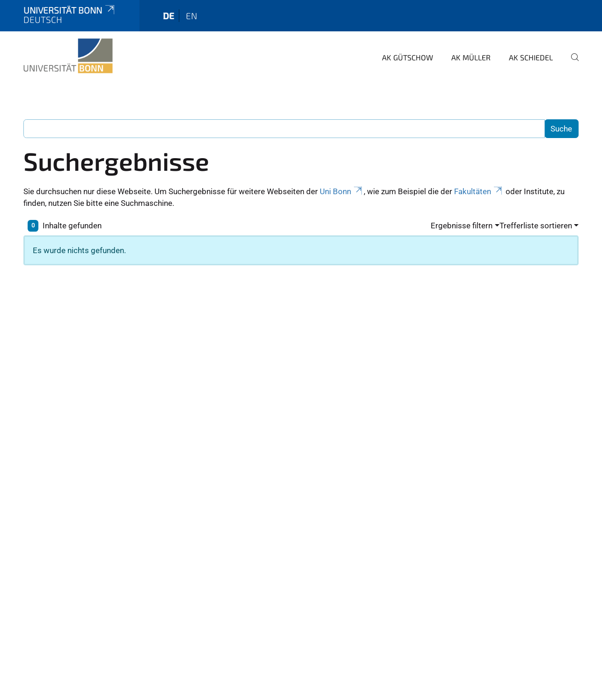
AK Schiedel (531, 57)
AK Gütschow (407, 57)
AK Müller (471, 57)
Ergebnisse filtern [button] (462, 226)
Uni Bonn (342, 191)
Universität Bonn (70, 10)
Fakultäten (479, 191)
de (169, 16)
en (191, 16)
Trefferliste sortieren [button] (536, 226)
